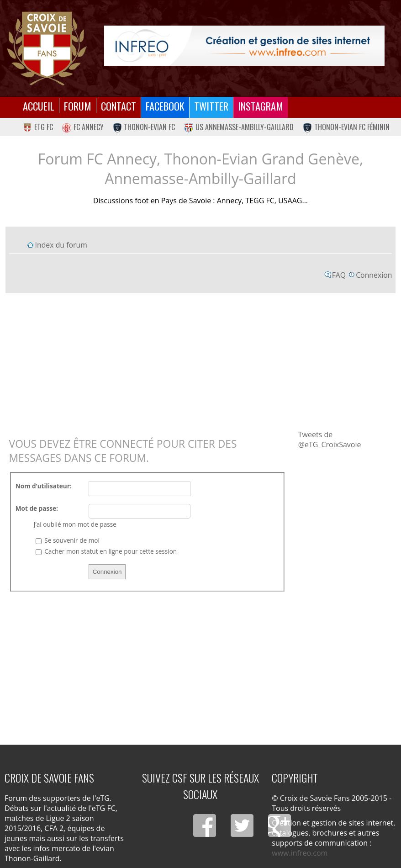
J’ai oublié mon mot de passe (75, 524)
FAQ (339, 275)
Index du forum (61, 245)
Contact (119, 106)
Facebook (165, 106)
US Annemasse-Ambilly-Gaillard (239, 127)
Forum (78, 106)
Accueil (39, 106)
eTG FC (38, 127)
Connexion (374, 275)
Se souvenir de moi (68, 540)
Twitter (211, 106)
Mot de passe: (37, 508)
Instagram (261, 106)
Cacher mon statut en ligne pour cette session (106, 551)
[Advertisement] (201, 361)
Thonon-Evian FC (144, 127)
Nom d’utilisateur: (44, 486)
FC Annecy (83, 127)
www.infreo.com (300, 853)
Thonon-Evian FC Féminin (346, 127)
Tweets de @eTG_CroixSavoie (330, 439)
